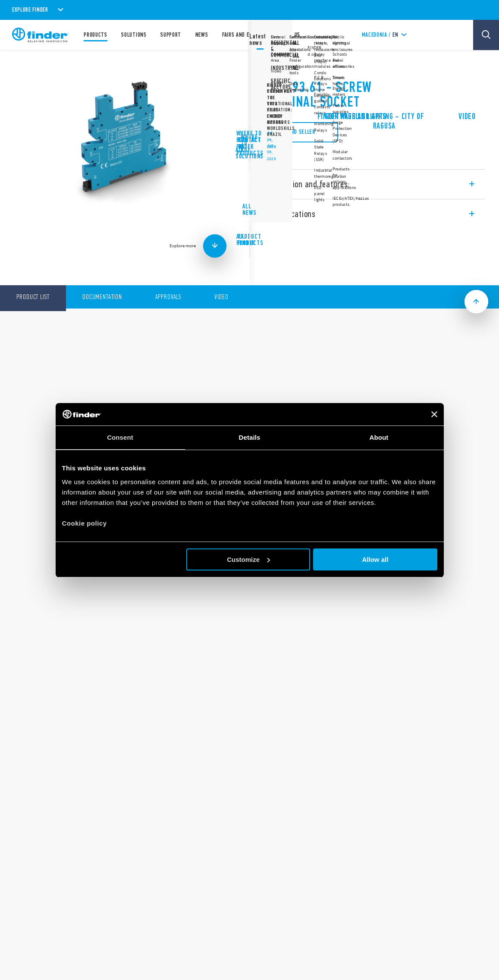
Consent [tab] (120, 437)
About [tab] (379, 437)
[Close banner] (434, 414)
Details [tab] (250, 437)
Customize (248, 559)
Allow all (375, 559)
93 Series (275, 65)
